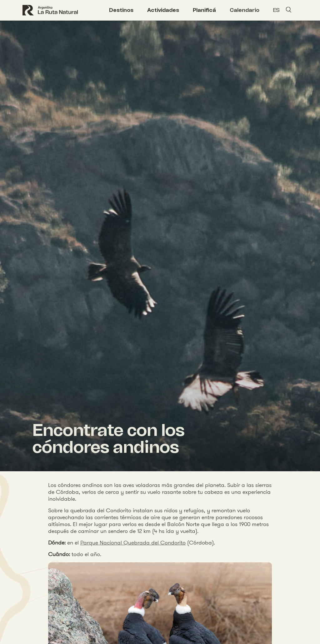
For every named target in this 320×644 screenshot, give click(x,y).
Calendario (245, 10)
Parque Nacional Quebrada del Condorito (133, 542)
